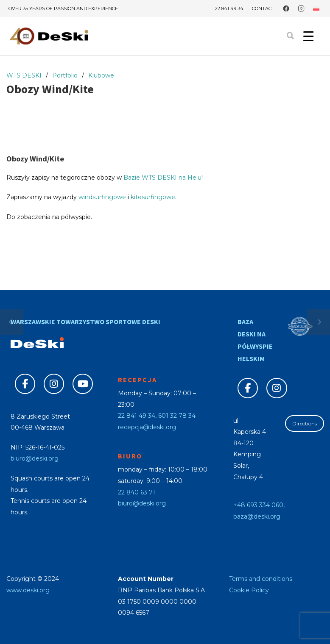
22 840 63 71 (137, 492)
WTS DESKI (24, 75)
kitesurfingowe (153, 197)
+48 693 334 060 (258, 505)
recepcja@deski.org (147, 427)
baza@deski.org (257, 516)
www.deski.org (28, 590)
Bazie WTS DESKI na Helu (162, 178)
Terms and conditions (261, 579)
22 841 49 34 (229, 8)
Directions (305, 423)
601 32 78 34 (177, 416)
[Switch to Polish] (316, 8)
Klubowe (101, 75)
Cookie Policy (249, 590)
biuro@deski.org (35, 458)
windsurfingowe (102, 197)
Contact (263, 9)
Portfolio (65, 75)
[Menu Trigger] (308, 36)
